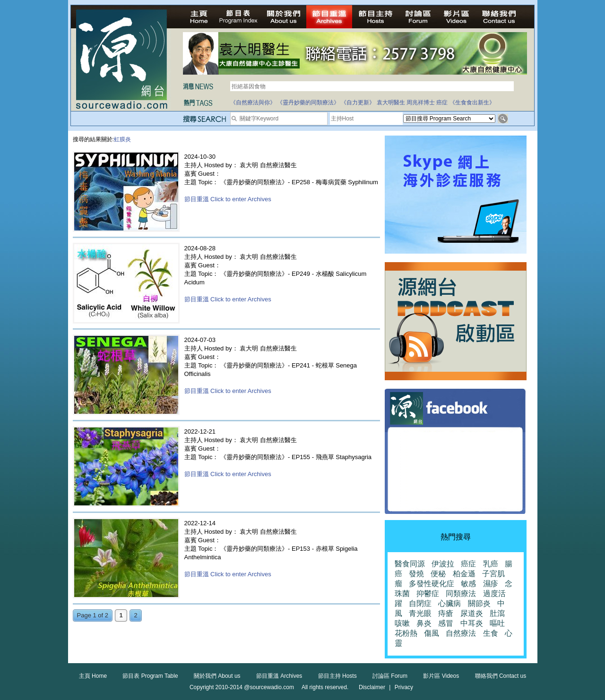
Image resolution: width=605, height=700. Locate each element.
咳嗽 (402, 623)
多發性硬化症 (432, 584)
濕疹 (491, 584)
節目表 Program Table (150, 676)
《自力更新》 (358, 102)
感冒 (446, 623)
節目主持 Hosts (337, 676)
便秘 (438, 574)
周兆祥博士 (421, 102)
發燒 (416, 574)
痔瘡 (446, 613)
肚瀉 (497, 613)
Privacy (404, 687)
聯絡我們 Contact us (501, 676)
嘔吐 (497, 623)
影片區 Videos (441, 676)
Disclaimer (372, 687)
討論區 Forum (390, 676)
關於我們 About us (217, 676)
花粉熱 (406, 633)
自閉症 (420, 603)
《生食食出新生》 (472, 102)
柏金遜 (464, 574)
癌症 (442, 102)
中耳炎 (472, 623)
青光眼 (420, 613)
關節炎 (479, 603)
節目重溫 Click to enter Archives (228, 199)
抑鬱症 (428, 593)
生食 (491, 633)
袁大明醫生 (391, 102)
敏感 (468, 584)
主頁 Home (93, 676)
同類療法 (461, 593)
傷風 (432, 633)
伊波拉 (443, 564)
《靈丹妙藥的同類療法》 (308, 102)
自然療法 (461, 633)
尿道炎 (472, 613)
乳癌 (491, 564)
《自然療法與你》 (253, 102)
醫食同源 (410, 564)
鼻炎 (424, 623)
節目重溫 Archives (279, 676)
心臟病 (449, 603)
